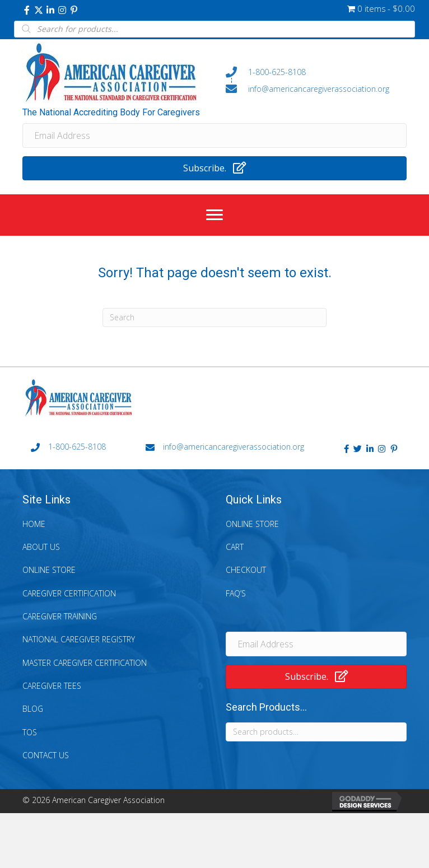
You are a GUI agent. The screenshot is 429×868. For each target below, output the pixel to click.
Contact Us (46, 755)
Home (34, 524)
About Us (41, 547)
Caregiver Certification (69, 593)
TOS (30, 732)
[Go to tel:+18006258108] (316, 72)
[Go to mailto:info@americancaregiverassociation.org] (316, 88)
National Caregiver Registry (79, 639)
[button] (27, 10)
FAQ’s (236, 593)
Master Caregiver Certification (85, 663)
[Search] (214, 318)
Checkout (246, 570)
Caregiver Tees (52, 686)
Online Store (49, 570)
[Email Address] (214, 136)
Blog (33, 709)
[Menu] (214, 215)
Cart (235, 547)
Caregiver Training (60, 616)
